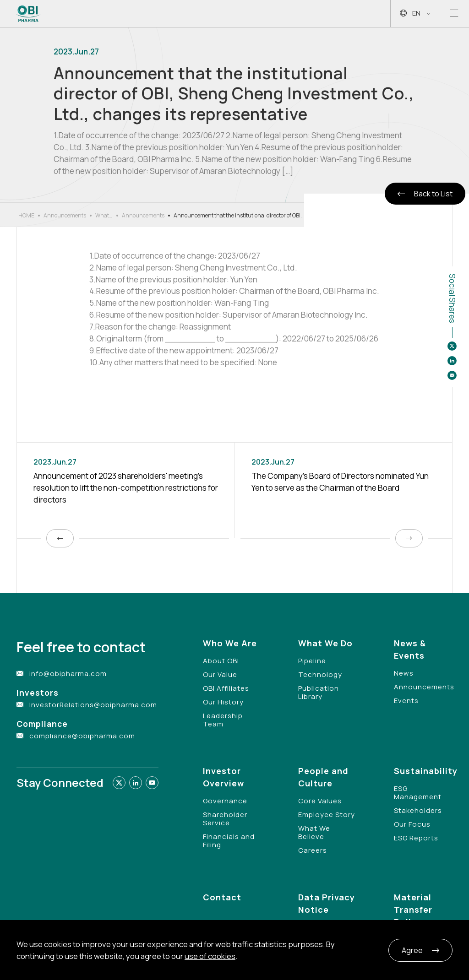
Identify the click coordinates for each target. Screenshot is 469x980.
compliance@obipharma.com (82, 736)
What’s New (104, 216)
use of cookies (210, 956)
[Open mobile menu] (454, 14)
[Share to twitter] (452, 346)
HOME (26, 215)
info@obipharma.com (68, 674)
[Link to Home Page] (29, 14)
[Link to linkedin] (136, 783)
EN (415, 14)
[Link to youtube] (152, 783)
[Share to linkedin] (452, 361)
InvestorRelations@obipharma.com (93, 705)
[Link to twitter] (119, 783)
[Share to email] (452, 375)
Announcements (65, 215)
